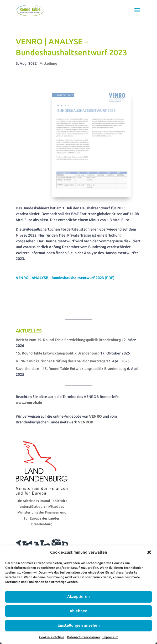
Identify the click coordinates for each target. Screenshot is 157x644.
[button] (149, 552)
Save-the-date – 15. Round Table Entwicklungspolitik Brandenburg (71, 369)
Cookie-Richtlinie (52, 637)
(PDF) (65, 278)
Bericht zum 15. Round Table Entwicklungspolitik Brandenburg (68, 340)
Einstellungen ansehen (79, 625)
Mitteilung (48, 63)
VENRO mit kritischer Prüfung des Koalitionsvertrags (61, 361)
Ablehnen (78, 611)
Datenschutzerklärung (83, 637)
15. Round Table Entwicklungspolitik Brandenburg (58, 353)
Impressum (110, 637)
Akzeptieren (78, 596)
